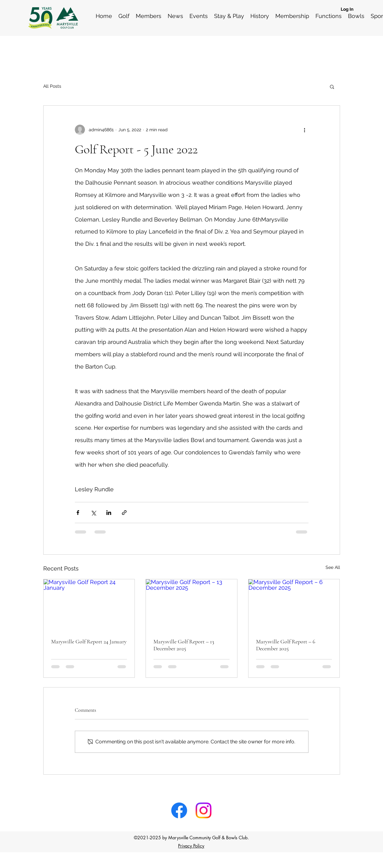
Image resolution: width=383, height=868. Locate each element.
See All (333, 567)
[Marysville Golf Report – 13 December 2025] (191, 605)
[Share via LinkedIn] (109, 513)
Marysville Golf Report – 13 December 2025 (184, 645)
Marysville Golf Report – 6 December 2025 (286, 645)
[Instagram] (203, 810)
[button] (332, 86)
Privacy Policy (191, 846)
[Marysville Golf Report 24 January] (89, 605)
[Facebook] (179, 810)
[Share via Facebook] (78, 513)
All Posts (52, 86)
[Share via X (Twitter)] (93, 513)
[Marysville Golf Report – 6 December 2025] (294, 605)
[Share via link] (124, 513)
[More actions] (305, 130)
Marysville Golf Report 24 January (89, 641)
